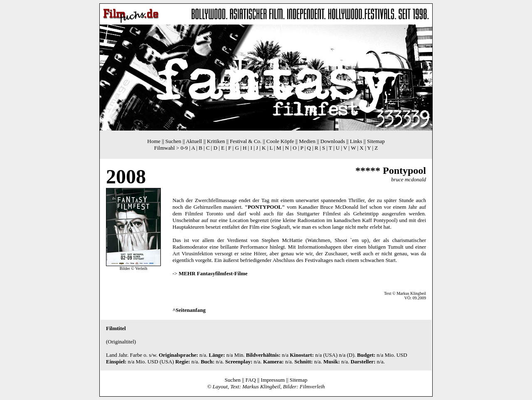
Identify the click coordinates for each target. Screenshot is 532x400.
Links (356, 141)
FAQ (251, 380)
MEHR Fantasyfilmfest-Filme (213, 273)
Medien (307, 141)
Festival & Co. (246, 141)
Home (154, 141)
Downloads (333, 141)
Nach (178, 200)
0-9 (184, 148)
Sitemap (376, 141)
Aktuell (194, 141)
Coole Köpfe (280, 141)
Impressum (273, 380)
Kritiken (216, 141)
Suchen (173, 141)
